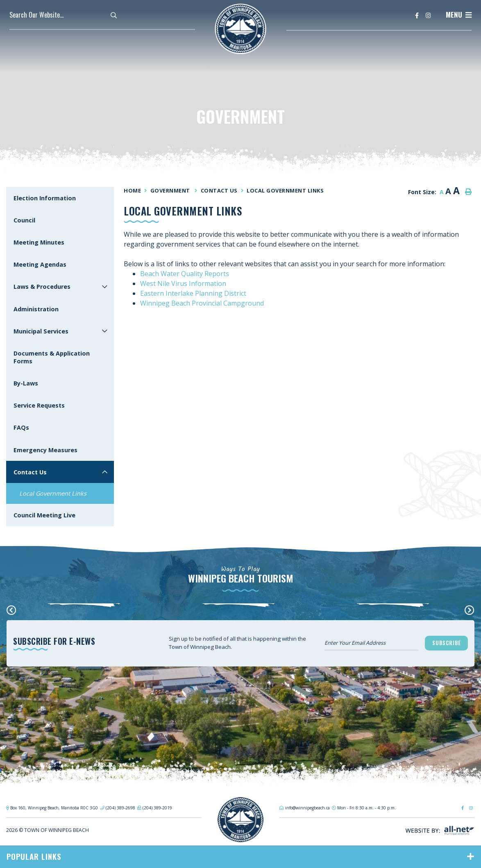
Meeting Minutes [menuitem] (39, 242)
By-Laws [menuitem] (26, 383)
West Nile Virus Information (183, 283)
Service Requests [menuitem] (39, 405)
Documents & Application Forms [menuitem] (52, 357)
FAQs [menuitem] (21, 427)
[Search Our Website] (67, 15)
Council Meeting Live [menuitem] (44, 515)
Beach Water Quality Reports (185, 274)
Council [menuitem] (24, 220)
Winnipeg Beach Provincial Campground (202, 303)
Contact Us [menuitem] (30, 472)
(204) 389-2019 (157, 808)
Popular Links (34, 856)
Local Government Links (285, 190)
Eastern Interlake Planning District (193, 293)
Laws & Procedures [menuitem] (42, 287)
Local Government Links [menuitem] (53, 493)
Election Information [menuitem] (45, 198)
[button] (105, 287)
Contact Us (219, 190)
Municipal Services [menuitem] (41, 331)
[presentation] (11, 610)
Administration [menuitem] (36, 309)
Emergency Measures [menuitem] (45, 450)
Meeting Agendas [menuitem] (40, 264)
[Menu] (459, 15)
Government (171, 190)
